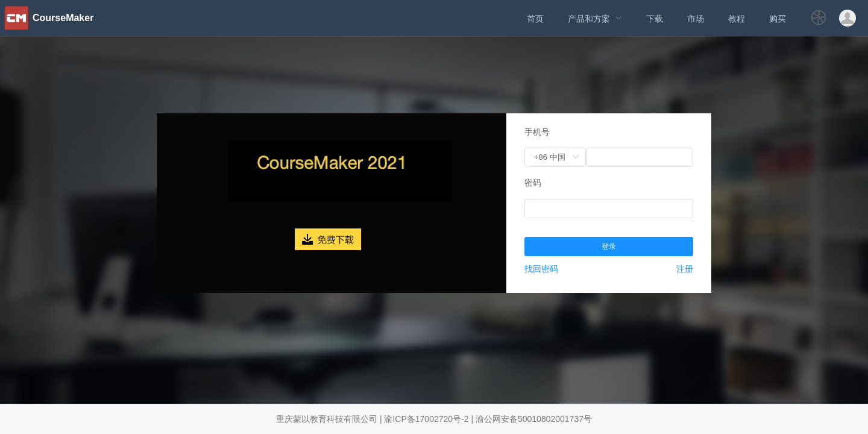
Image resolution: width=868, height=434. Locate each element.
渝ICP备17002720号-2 (426, 419)
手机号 (537, 132)
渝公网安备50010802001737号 (534, 419)
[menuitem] (535, 18)
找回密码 (541, 269)
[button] (819, 21)
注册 (685, 269)
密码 (533, 183)
